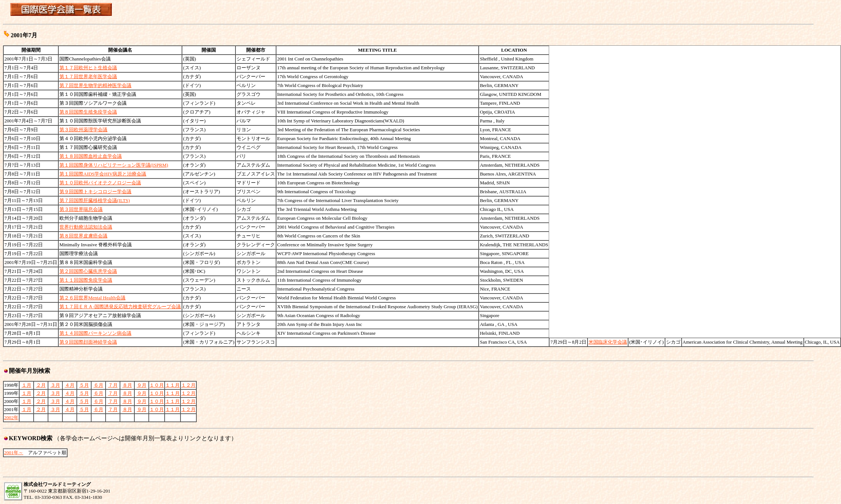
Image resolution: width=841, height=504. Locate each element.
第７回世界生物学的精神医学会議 (95, 85)
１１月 (173, 385)
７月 (113, 385)
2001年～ (14, 453)
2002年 (11, 418)
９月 (142, 385)
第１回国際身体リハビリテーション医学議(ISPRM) (114, 165)
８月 (127, 385)
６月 (99, 385)
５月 (84, 385)
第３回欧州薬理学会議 (83, 130)
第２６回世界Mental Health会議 (92, 298)
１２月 (188, 385)
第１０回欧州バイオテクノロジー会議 (100, 183)
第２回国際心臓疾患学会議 (88, 271)
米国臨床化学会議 (608, 342)
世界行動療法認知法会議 (86, 227)
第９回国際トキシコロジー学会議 (95, 192)
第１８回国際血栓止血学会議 (91, 156)
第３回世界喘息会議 (81, 209)
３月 (55, 385)
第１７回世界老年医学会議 (88, 77)
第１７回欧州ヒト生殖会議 (88, 68)
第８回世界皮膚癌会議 (83, 236)
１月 (27, 385)
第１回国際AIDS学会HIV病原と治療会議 (103, 174)
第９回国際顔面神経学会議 (88, 342)
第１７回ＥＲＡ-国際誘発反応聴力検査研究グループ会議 (120, 307)
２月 (41, 385)
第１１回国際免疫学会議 (86, 280)
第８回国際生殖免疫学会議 (88, 112)
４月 (70, 385)
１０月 (157, 385)
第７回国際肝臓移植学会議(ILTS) (95, 200)
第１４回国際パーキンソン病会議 (95, 333)
